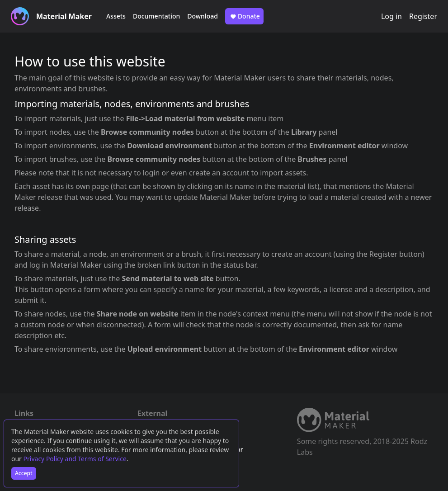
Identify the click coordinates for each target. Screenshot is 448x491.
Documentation (156, 16)
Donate (244, 16)
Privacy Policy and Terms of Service (75, 459)
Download (203, 16)
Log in (391, 16)
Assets (116, 16)
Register (423, 16)
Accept (24, 473)
